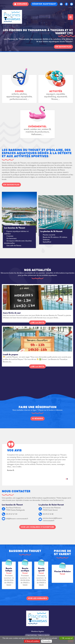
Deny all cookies (32, 641)
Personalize (46, 641)
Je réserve (37, 419)
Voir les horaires (38, 598)
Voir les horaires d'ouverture (37, 527)
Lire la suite (38, 322)
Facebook (66, 4)
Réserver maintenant (44, 4)
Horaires (22, 4)
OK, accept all (66, 638)
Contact (61, 4)
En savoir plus (63, 47)
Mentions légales (38, 631)
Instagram (72, 4)
